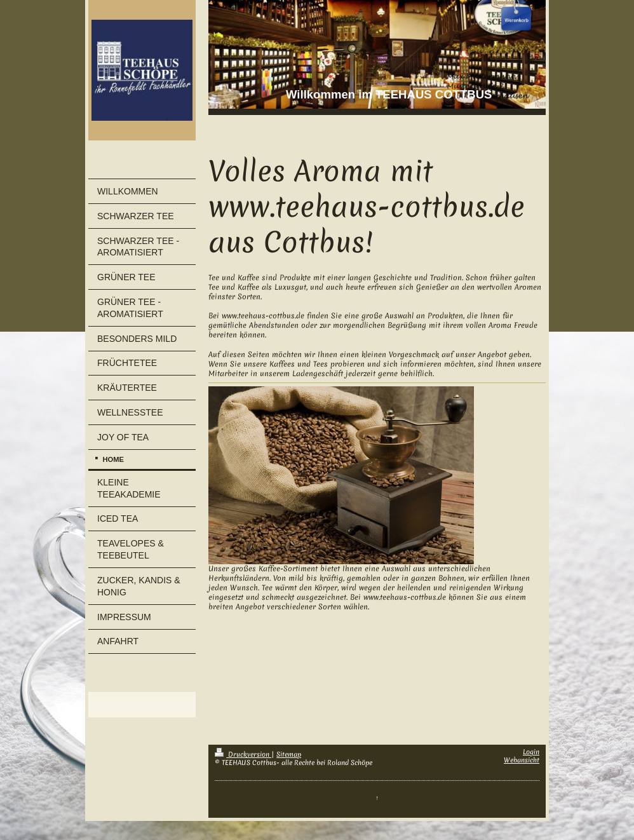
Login (531, 752)
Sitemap (289, 754)
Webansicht (522, 760)
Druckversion (243, 754)
